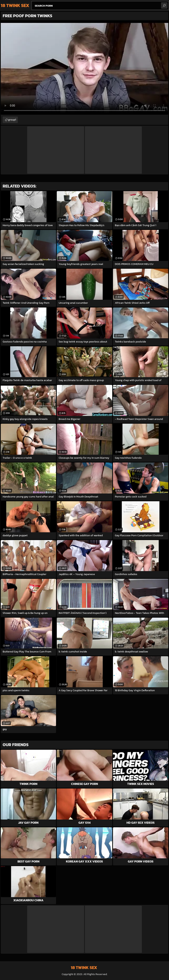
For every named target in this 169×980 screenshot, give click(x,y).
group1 (12, 120)
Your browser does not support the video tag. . (84, 68)
